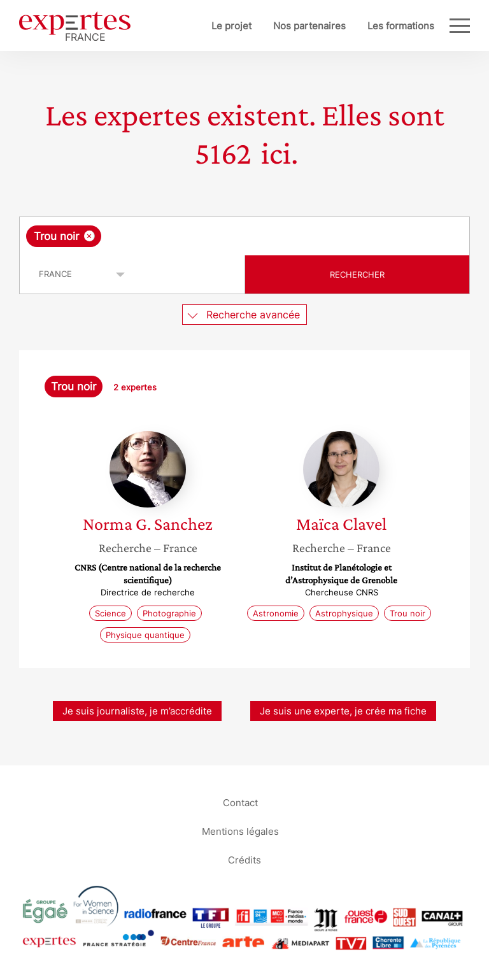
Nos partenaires (309, 26)
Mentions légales (240, 831)
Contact (240, 802)
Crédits (244, 859)
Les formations (401, 26)
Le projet (231, 26)
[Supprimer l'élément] (89, 236)
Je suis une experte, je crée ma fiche (343, 711)
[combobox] (244, 236)
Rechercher (357, 274)
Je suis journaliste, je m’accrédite (137, 711)
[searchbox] (206, 236)
